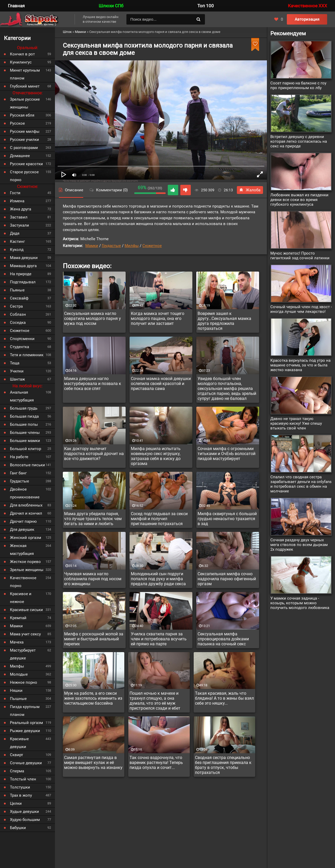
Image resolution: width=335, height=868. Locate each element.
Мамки (92, 246)
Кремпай (18, 618)
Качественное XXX (308, 6)
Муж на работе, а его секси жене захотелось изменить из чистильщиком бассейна (93, 698)
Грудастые (111, 246)
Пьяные (17, 290)
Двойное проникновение (25, 493)
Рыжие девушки (25, 731)
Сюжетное (152, 246)
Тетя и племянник (27, 355)
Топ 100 (206, 6)
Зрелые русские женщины (25, 103)
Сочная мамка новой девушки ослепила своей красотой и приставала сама (161, 384)
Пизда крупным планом (25, 711)
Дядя (15, 233)
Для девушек (22, 530)
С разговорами (24, 148)
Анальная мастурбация (22, 396)
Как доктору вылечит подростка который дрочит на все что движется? (94, 454)
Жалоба (250, 190)
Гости (15, 193)
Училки (17, 371)
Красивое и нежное (21, 598)
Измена (17, 201)
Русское (17, 123)
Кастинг (17, 242)
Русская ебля (22, 115)
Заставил (19, 217)
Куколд (17, 250)
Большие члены (25, 433)
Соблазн (18, 314)
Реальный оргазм (26, 723)
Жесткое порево (25, 562)
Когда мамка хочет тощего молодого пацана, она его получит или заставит (158, 318)
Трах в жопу (21, 795)
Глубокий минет (25, 86)
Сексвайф (19, 298)
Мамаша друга (23, 266)
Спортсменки (22, 339)
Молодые (19, 674)
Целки (16, 803)
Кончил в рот (22, 54)
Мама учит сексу (25, 634)
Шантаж (17, 379)
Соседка (18, 323)
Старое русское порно (24, 176)
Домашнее (20, 156)
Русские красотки (26, 164)
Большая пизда (24, 416)
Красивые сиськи (26, 610)
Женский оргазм (26, 538)
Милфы (132, 246)
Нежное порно (24, 682)
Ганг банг (18, 473)
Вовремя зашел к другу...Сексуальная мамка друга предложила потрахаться (224, 321)
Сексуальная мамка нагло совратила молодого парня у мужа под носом (93, 318)
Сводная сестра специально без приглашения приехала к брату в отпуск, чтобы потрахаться (223, 765)
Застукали (19, 225)
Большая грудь (24, 408)
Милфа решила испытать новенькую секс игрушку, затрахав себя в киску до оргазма (156, 456)
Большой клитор (26, 449)
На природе (21, 274)
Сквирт (16, 755)
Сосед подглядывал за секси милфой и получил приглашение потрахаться (159, 519)
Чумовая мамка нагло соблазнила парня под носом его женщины (93, 579)
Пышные (18, 699)
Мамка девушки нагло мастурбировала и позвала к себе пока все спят (93, 384)
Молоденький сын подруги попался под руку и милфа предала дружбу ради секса (158, 579)
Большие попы (24, 424)
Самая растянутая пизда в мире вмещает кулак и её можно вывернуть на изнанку (93, 763)
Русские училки (24, 140)
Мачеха (17, 642)
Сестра (16, 306)
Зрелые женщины (27, 570)
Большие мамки (25, 441)
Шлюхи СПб (111, 6)
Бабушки (18, 828)
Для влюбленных (26, 505)
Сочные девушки (26, 763)
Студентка (19, 347)
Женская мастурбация (22, 550)
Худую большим (25, 820)
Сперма (17, 771)
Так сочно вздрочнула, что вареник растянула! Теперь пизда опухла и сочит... (156, 763)
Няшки (16, 691)
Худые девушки (24, 812)
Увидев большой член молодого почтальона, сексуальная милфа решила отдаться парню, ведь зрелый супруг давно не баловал (227, 389)
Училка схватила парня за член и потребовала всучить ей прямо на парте (159, 639)
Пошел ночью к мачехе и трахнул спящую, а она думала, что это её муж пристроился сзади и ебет (155, 701)
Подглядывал (23, 282)
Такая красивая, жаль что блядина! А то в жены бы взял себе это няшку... (224, 698)
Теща (15, 363)
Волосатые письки (27, 465)
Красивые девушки (19, 743)
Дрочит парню (23, 521)
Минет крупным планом (25, 74)
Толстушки (20, 787)
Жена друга (21, 209)
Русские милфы (25, 131)
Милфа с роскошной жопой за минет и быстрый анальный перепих (94, 639)
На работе (19, 457)
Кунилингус (21, 62)
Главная (16, 6)
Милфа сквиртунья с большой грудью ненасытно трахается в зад (227, 519)
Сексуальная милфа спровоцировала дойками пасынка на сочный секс (223, 639)
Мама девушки (24, 258)
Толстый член (23, 779)
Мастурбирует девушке (23, 654)
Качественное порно (23, 582)
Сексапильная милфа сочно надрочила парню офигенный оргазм (227, 579)
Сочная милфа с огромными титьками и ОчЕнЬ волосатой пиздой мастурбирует (227, 454)
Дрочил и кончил (26, 513)
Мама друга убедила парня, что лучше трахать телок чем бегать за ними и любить (93, 519)
